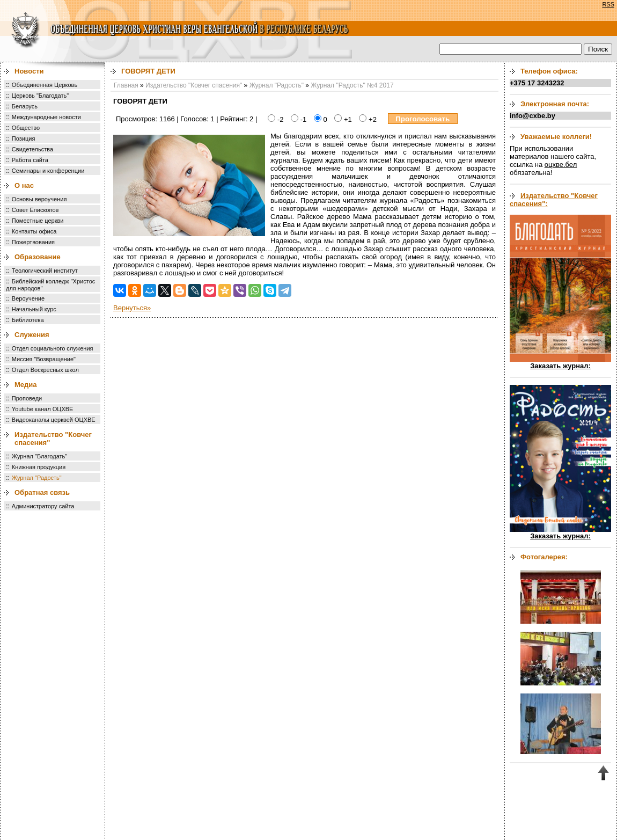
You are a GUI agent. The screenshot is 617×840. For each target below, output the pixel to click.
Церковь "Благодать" (40, 96)
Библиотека (28, 320)
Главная (126, 85)
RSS (608, 4)
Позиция (24, 138)
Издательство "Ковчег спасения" (194, 85)
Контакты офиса (34, 231)
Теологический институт (45, 271)
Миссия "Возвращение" (44, 359)
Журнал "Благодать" (39, 456)
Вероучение (28, 298)
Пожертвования (33, 242)
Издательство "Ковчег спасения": (554, 200)
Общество (26, 128)
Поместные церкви (38, 221)
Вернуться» (132, 308)
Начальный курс (34, 309)
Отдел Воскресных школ (45, 370)
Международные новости (46, 117)
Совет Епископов (35, 210)
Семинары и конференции (48, 171)
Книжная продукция (39, 467)
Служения (32, 335)
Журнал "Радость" (37, 478)
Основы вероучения (39, 199)
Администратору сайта (43, 506)
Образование (38, 257)
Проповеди (27, 398)
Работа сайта (30, 160)
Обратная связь (42, 492)
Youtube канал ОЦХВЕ (43, 409)
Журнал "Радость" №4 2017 (352, 85)
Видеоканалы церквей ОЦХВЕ (54, 420)
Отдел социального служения (53, 348)
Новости (29, 71)
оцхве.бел (561, 165)
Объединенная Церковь (45, 85)
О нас (24, 185)
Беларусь (25, 106)
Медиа (26, 385)
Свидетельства (32, 149)
